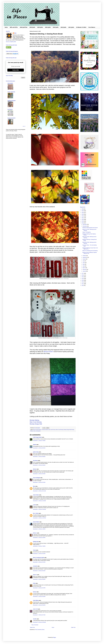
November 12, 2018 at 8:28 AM (39, 465)
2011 (83, 284)
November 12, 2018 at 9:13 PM (39, 562)
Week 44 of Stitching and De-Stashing (90, 251)
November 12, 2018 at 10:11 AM (39, 491)
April (84, 266)
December (85, 224)
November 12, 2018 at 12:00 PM (39, 509)
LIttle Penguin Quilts (37, 437)
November (85, 226)
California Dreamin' (12, 101)
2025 (83, 211)
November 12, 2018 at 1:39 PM (39, 529)
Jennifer (35, 619)
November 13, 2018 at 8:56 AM (39, 579)
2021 (83, 218)
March (84, 268)
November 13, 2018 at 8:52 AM (39, 571)
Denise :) (35, 533)
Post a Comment (35, 625)
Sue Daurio (35, 461)
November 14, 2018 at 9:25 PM (39, 597)
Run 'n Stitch (36, 513)
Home (6, 27)
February (85, 270)
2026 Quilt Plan (24, 27)
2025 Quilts (40, 27)
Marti (34, 486)
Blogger (54, 637)
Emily (34, 583)
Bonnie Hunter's (49, 352)
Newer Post (32, 627)
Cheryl (34, 550)
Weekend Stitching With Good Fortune (90, 228)
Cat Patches (10, 109)
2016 (83, 275)
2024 (83, 213)
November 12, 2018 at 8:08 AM (39, 457)
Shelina (35, 445)
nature (35, 431)
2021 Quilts (71, 27)
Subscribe (16, 70)
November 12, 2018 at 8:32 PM (39, 554)
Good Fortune (53, 430)
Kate (15, 33)
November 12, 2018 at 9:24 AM (39, 482)
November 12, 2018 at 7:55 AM (39, 441)
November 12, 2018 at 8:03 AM (39, 448)
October (84, 256)
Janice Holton (36, 495)
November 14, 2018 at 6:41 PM (39, 588)
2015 (83, 277)
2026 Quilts (32, 27)
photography (38, 431)
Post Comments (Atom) (40, 630)
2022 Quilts (63, 27)
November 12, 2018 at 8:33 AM (39, 474)
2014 (83, 279)
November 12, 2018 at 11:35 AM (39, 501)
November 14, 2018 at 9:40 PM (39, 605)
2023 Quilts (56, 27)
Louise (35, 505)
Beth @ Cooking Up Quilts (39, 558)
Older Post (73, 627)
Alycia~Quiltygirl (37, 478)
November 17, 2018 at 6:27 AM (39, 615)
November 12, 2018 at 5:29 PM (39, 538)
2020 (83, 219)
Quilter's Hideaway (64, 279)
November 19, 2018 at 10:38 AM (39, 622)
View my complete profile (11, 42)
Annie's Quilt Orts (11, 92)
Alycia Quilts (10, 83)
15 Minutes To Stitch (81, 27)
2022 (83, 216)
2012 (83, 282)
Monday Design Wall (36, 424)
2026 (83, 209)
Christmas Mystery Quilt (46, 430)
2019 (83, 221)
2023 (83, 214)
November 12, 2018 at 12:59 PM (39, 518)
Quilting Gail (36, 542)
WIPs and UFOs (14, 27)
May (84, 264)
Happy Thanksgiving (87, 232)
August (84, 259)
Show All (24, 126)
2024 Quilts (48, 27)
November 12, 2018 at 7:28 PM (39, 546)
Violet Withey (36, 600)
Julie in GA (35, 609)
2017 (83, 273)
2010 (83, 285)
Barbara (35, 469)
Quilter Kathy (36, 452)
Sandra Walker (36, 522)
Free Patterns (92, 27)
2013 (83, 280)
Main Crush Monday (36, 422)
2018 (83, 223)
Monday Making (34, 420)
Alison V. (35, 575)
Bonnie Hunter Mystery (37, 430)
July (84, 261)
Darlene (35, 592)
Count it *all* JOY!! (11, 118)
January (84, 271)
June (84, 263)
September (85, 257)
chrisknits (35, 566)
